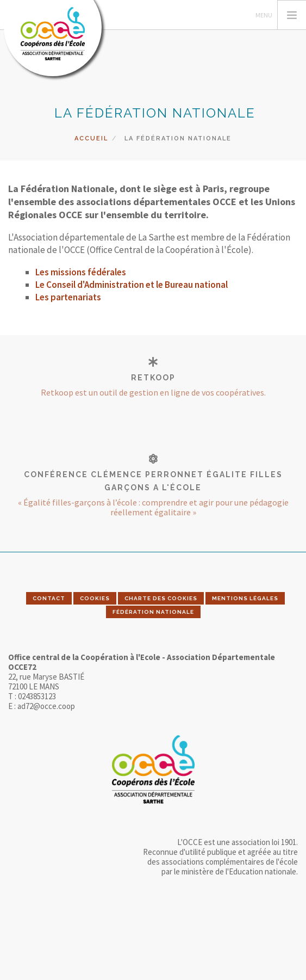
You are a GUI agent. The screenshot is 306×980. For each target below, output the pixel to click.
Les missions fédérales (81, 272)
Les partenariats (68, 297)
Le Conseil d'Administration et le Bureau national (132, 285)
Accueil (91, 138)
